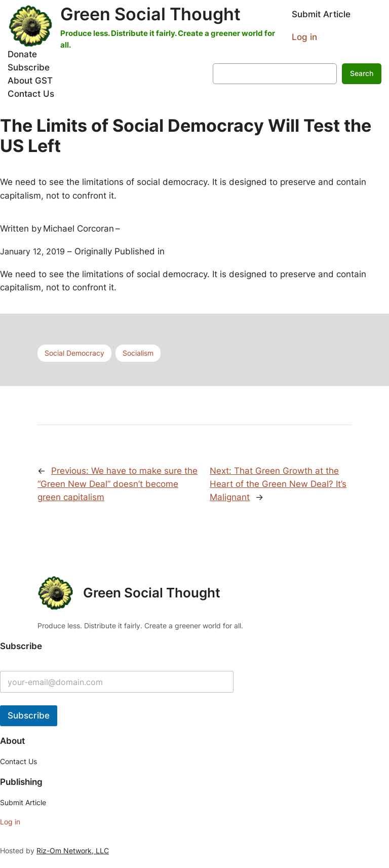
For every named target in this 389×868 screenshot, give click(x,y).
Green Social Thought (150, 14)
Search (362, 73)
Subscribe (29, 715)
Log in (304, 37)
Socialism (138, 353)
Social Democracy (74, 353)
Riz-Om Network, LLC (73, 851)
